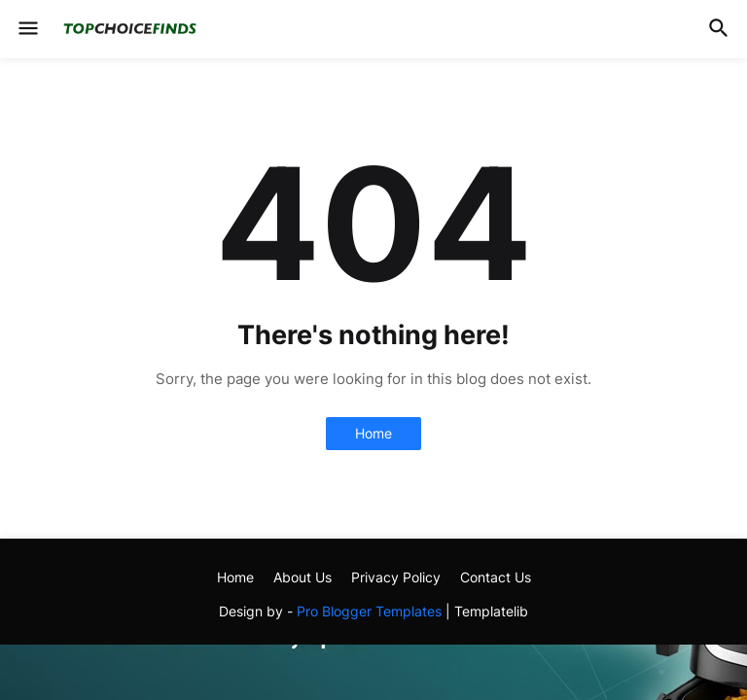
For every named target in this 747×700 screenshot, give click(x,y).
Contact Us (496, 577)
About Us (302, 577)
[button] (27, 29)
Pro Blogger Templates (369, 611)
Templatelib (491, 611)
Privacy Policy (396, 577)
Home (373, 433)
